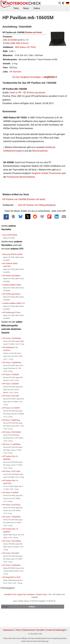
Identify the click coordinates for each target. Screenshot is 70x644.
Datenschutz (29, 630)
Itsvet (12, 93)
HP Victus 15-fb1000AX (12, 432)
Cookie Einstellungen (56, 630)
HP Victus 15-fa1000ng (12, 541)
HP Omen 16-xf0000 (11, 493)
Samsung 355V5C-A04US (13, 254)
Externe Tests (42, 594)
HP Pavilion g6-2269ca (11, 294)
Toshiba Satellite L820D (12, 285)
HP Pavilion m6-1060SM (14, 199)
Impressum (8, 630)
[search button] (60, 3)
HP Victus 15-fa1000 (11, 553)
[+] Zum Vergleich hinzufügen (27, 77)
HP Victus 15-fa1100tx (11, 471)
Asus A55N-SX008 (10, 235)
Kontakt (40, 630)
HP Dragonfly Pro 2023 (11, 577)
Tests (16, 8)
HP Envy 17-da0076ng (11, 420)
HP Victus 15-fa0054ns (12, 517)
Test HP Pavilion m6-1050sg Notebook (37, 205)
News (26, 8)
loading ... (6, 607)
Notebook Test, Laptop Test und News (20, 594)
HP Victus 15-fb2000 (11, 384)
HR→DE (22, 93)
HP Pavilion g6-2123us (11, 312)
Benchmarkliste (40, 151)
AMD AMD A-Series (19, 43)
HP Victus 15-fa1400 (11, 396)
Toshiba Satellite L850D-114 (14, 303)
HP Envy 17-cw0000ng (11, 444)
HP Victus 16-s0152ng (11, 505)
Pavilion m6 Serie (33, 32)
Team (18, 630)
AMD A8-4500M (10, 40)
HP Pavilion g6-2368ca (11, 276)
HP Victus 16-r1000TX (11, 408)
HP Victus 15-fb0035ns (12, 565)
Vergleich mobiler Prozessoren (46, 173)
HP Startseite (15, 72)
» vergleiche (49, 77)
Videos (37, 8)
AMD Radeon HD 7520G (25, 47)
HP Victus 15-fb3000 (11, 375)
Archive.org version (36, 93)
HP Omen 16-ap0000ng (12, 362)
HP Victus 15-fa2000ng (12, 338)
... (67, 8)
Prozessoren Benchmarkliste (21, 177)
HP (50, 594)
